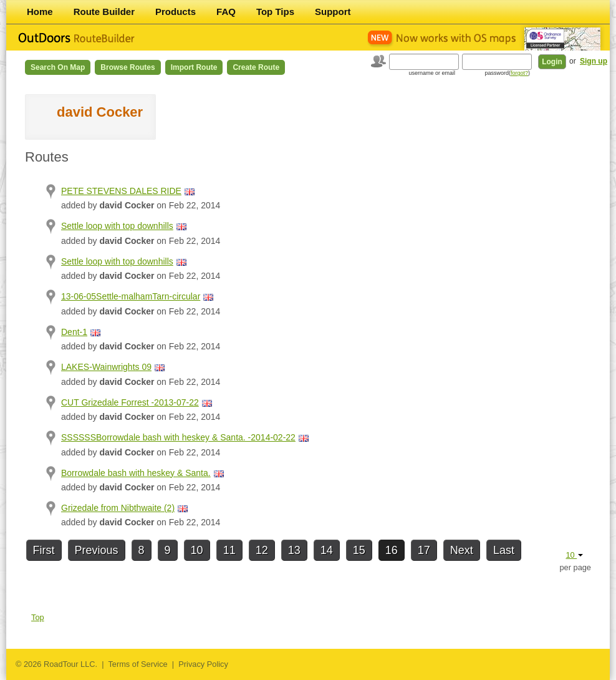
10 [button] (574, 555)
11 (229, 550)
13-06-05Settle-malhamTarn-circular (131, 296)
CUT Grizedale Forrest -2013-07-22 (130, 402)
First (44, 550)
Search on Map (58, 67)
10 (197, 550)
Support (333, 12)
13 (294, 550)
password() (507, 73)
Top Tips (275, 12)
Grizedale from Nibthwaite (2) (118, 508)
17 (424, 550)
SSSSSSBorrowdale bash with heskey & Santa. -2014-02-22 (178, 437)
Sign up (594, 61)
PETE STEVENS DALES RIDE (121, 191)
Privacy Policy (203, 664)
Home (40, 12)
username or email (432, 73)
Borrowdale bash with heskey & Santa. (136, 473)
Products (176, 12)
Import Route (194, 67)
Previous (97, 550)
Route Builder (104, 12)
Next (462, 550)
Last (504, 550)
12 (262, 550)
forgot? (519, 73)
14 (327, 550)
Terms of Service (137, 664)
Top (38, 617)
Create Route (256, 67)
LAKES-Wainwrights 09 (106, 367)
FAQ (226, 12)
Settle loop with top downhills (117, 226)
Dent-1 (74, 332)
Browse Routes (128, 67)
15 (359, 550)
